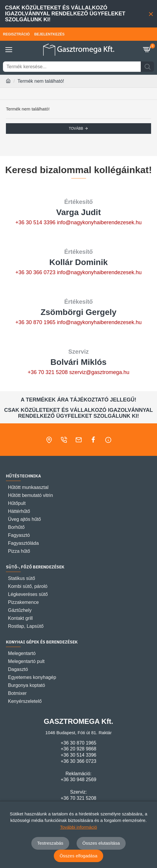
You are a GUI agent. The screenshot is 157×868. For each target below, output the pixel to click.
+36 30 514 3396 (35, 222)
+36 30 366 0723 (35, 272)
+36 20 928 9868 (78, 749)
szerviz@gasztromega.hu (99, 372)
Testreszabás (50, 843)
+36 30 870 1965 (35, 322)
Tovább (76, 129)
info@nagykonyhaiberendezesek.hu (99, 222)
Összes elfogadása (79, 856)
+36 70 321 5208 (48, 372)
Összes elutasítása (101, 843)
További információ (78, 827)
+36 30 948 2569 (78, 780)
